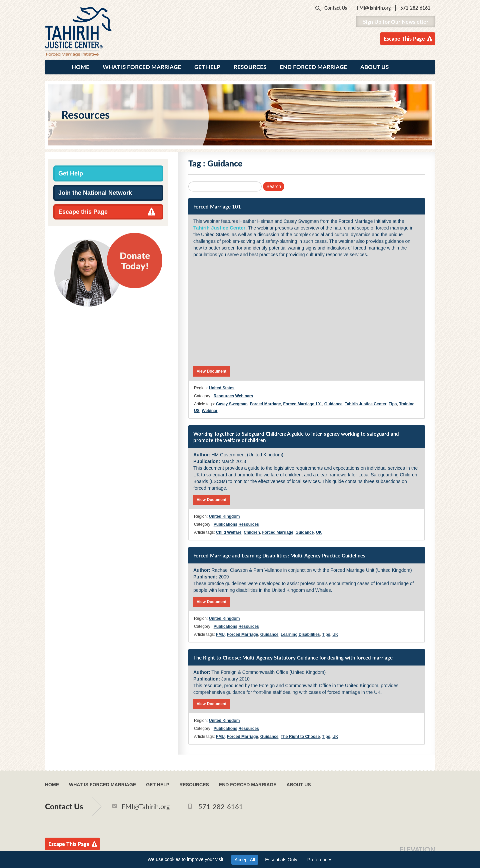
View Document (211, 371)
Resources (250, 67)
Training (407, 404)
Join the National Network (95, 193)
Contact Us (336, 8)
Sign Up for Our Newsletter (396, 22)
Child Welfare (229, 532)
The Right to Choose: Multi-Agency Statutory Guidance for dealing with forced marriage (293, 658)
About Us (374, 67)
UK (319, 532)
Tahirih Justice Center (219, 228)
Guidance (333, 404)
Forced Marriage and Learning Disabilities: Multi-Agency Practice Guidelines (279, 555)
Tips (393, 404)
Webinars (244, 396)
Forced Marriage (265, 404)
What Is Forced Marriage (142, 67)
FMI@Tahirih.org (374, 8)
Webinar (209, 411)
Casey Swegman (232, 404)
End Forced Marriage (313, 67)
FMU (220, 634)
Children (252, 532)
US (197, 411)
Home (80, 67)
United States (222, 388)
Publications (225, 524)
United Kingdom (224, 516)
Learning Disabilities (300, 634)
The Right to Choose (300, 737)
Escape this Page (83, 212)
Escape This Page (404, 39)
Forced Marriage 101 (217, 206)
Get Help (207, 67)
